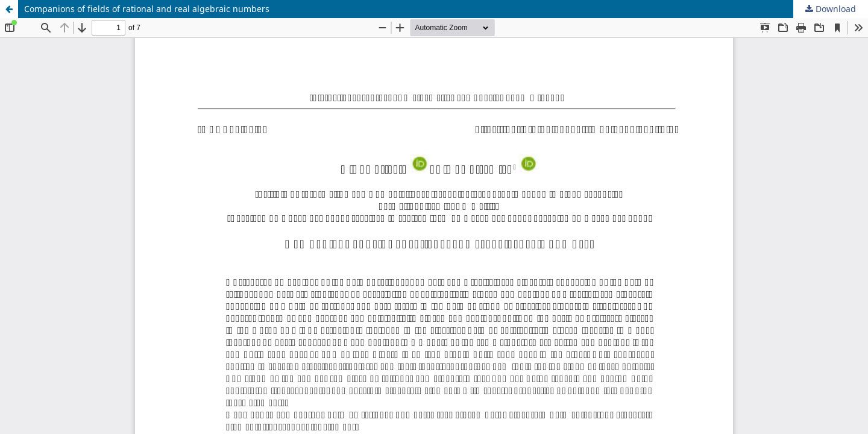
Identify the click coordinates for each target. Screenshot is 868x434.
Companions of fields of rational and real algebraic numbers (147, 9)
